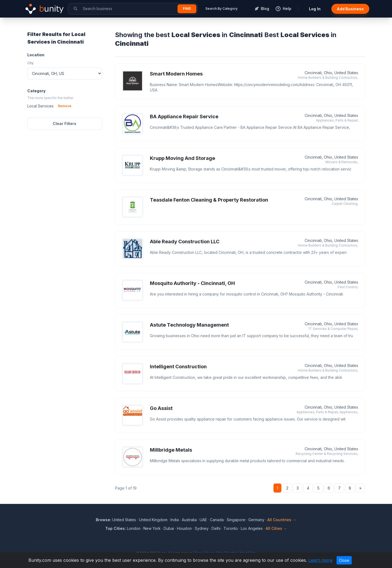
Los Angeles (252, 528)
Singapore (236, 520)
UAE (203, 520)
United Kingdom (153, 520)
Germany (256, 520)
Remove (65, 106)
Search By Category (221, 9)
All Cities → (276, 528)
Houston (184, 528)
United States (124, 520)
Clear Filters (65, 124)
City (30, 63)
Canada (217, 520)
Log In (315, 9)
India (175, 520)
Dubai (169, 528)
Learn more (320, 560)
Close (344, 560)
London (134, 528)
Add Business (350, 9)
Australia (189, 520)
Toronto (231, 528)
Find (187, 9)
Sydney (202, 528)
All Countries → (282, 520)
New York (152, 528)
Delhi (216, 528)
